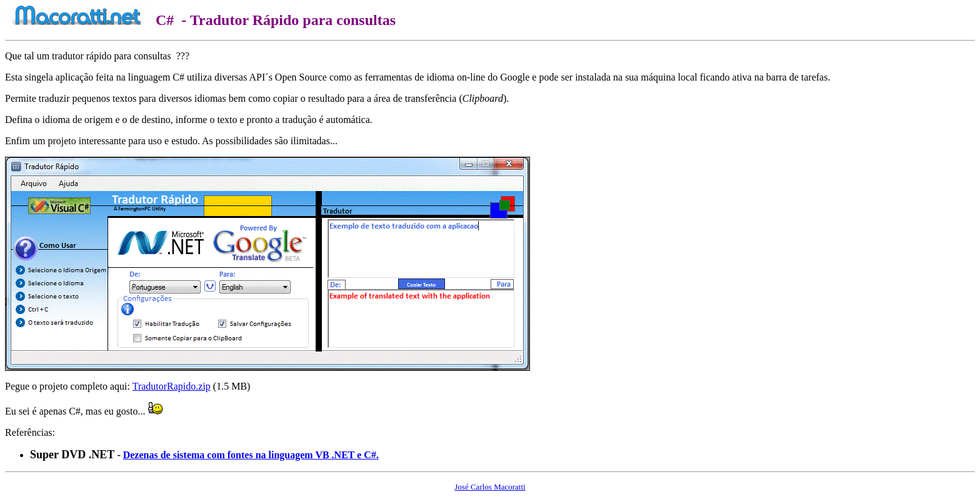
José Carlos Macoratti (490, 487)
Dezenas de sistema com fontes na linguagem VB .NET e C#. (251, 455)
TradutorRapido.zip (172, 386)
